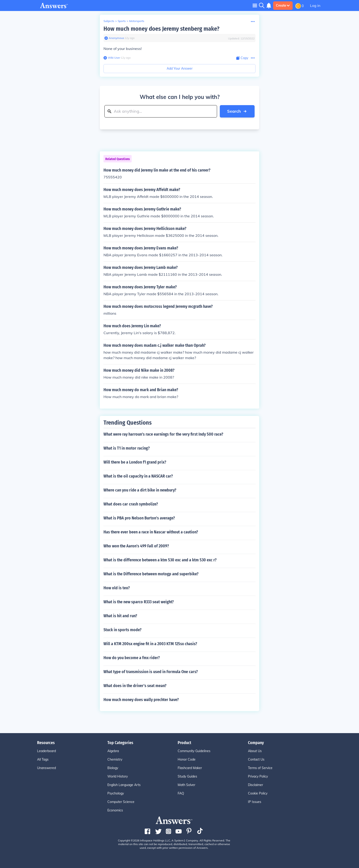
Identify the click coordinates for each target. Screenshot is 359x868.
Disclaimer (256, 785)
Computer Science (121, 802)
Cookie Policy (258, 793)
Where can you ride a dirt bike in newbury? (140, 490)
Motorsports (137, 21)
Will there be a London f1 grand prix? (135, 462)
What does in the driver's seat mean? (135, 686)
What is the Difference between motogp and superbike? (151, 574)
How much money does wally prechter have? (141, 700)
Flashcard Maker (190, 768)
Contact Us (256, 759)
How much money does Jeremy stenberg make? (161, 29)
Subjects (109, 21)
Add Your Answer (180, 68)
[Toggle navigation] (255, 5)
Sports (122, 21)
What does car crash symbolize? (131, 504)
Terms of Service (260, 768)
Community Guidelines (194, 751)
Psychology (116, 793)
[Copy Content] (242, 58)
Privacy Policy (258, 776)
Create (283, 5)
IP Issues (255, 802)
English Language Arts (124, 785)
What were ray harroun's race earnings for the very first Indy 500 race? (163, 434)
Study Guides (187, 776)
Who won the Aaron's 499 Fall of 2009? (136, 546)
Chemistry (115, 759)
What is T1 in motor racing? (127, 448)
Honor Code (187, 759)
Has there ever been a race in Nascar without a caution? (151, 532)
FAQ (181, 793)
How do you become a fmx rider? (132, 658)
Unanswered (46, 768)
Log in (315, 5)
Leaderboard (46, 751)
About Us (255, 751)
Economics (115, 810)
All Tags (43, 759)
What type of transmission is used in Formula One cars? (151, 672)
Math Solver (186, 785)
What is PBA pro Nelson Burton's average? (139, 518)
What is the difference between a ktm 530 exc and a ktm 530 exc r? (160, 560)
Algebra (113, 751)
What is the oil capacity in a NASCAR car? (138, 476)
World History (118, 776)
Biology (113, 768)
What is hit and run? (120, 616)
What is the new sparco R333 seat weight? (139, 602)
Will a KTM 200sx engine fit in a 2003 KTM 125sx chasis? (150, 644)
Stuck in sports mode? (122, 630)
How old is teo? (117, 588)
